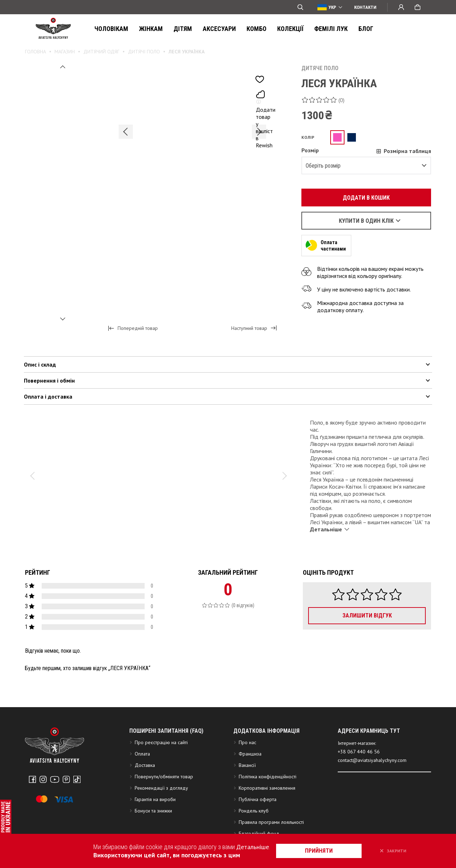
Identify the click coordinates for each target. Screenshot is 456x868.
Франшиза (250, 754)
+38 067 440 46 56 (359, 752)
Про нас (247, 742)
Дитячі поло (144, 52)
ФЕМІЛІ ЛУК (331, 29)
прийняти (319, 851)
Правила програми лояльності (271, 822)
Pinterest (66, 779)
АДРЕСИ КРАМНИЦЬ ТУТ (369, 731)
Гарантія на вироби (155, 799)
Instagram (43, 779)
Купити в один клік (366, 221)
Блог (366, 29)
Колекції (290, 29)
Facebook (32, 779)
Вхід (401, 7)
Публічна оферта (258, 799)
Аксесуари (219, 29)
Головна (35, 52)
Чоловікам (111, 29)
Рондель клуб (254, 811)
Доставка (145, 765)
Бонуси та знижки (153, 811)
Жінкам (151, 29)
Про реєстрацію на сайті (161, 742)
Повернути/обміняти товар (164, 777)
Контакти (365, 7)
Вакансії (247, 765)
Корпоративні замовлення (267, 788)
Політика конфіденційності (268, 777)
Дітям (183, 29)
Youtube (55, 779)
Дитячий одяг (101, 52)
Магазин (65, 52)
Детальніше (253, 847)
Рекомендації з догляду (161, 788)
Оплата (142, 754)
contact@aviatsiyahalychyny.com (372, 760)
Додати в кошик (362, 198)
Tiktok (77, 779)
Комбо (256, 29)
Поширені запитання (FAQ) (166, 731)
